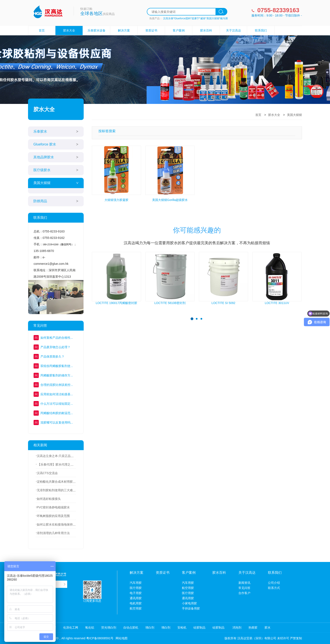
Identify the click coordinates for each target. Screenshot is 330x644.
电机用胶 (136, 603)
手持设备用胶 (191, 608)
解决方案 (124, 30)
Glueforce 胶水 (45, 144)
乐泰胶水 (40, 131)
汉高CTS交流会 (47, 473)
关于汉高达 (233, 30)
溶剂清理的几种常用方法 (53, 533)
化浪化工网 (71, 628)
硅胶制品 (199, 628)
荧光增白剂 (109, 628)
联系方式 (274, 588)
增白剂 (150, 628)
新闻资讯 (244, 583)
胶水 (268, 628)
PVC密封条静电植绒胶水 (53, 507)
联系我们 (261, 30)
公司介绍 (274, 583)
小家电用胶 (189, 603)
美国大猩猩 (42, 183)
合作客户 (244, 593)
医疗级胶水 (42, 170)
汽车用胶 (136, 583)
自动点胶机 (131, 628)
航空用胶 (136, 608)
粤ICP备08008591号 (100, 638)
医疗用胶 (136, 588)
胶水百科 (206, 30)
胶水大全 (69, 30)
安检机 (182, 628)
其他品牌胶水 (44, 157)
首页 (42, 30)
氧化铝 (90, 628)
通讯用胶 (136, 598)
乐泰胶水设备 (97, 30)
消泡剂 (236, 628)
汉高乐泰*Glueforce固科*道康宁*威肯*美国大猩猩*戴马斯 (195, 18)
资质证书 (151, 30)
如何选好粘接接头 (49, 499)
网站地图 (122, 638)
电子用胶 (136, 593)
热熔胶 (253, 628)
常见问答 (244, 588)
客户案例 (179, 30)
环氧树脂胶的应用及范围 (53, 516)
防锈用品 (40, 201)
